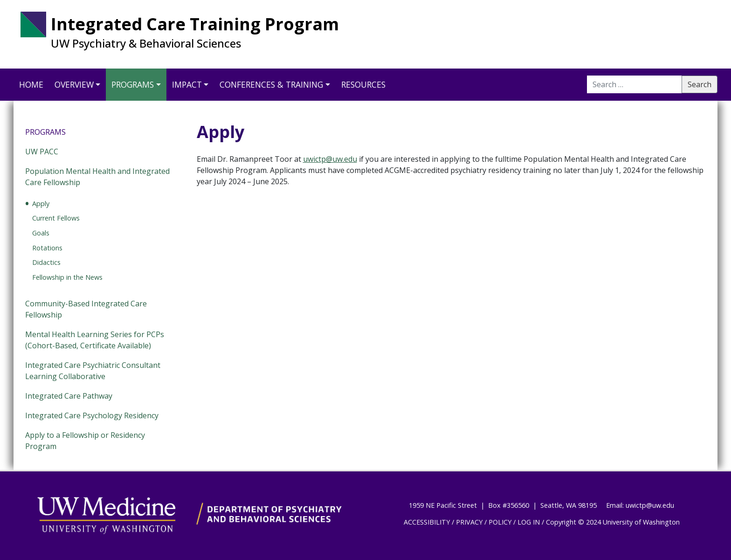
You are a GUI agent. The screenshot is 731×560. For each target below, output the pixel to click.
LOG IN (529, 522)
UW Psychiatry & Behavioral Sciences (146, 43)
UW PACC (42, 152)
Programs (133, 84)
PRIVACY (469, 522)
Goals (41, 233)
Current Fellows (56, 218)
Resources (363, 84)
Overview (74, 84)
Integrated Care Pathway (69, 396)
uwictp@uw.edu (330, 159)
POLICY (500, 522)
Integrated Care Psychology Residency (92, 415)
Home (31, 84)
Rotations (47, 248)
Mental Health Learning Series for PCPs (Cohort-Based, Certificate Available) (95, 340)
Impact (187, 84)
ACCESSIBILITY (427, 522)
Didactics (46, 262)
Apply (41, 204)
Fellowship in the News (67, 277)
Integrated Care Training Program (195, 24)
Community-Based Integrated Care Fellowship (86, 309)
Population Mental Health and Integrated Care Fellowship (97, 177)
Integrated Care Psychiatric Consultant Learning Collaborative (93, 371)
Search (700, 84)
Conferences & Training (271, 84)
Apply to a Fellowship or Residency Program (85, 441)
